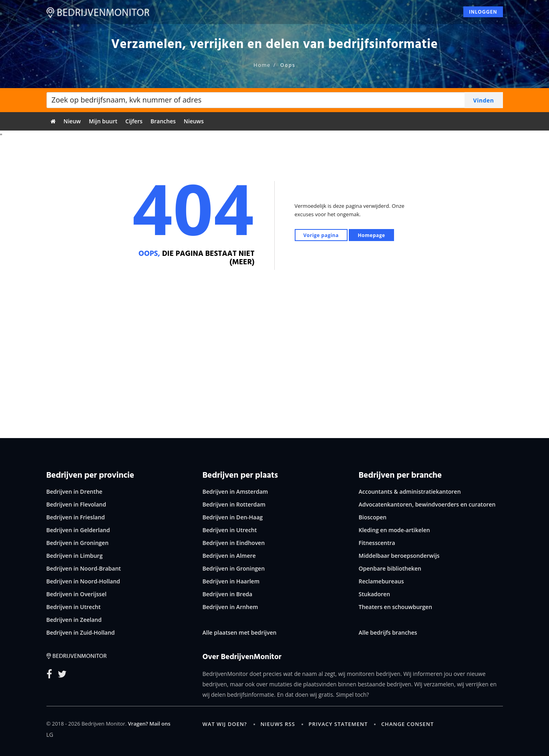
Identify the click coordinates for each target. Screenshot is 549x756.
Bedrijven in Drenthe (74, 492)
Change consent (407, 724)
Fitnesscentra (377, 543)
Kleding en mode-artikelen (394, 530)
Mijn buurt (103, 121)
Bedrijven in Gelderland (78, 530)
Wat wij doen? (225, 724)
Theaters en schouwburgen (396, 607)
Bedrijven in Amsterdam (235, 492)
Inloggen (483, 14)
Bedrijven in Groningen (78, 543)
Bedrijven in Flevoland (76, 504)
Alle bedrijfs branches (388, 632)
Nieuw (72, 121)
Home (262, 65)
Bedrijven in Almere (229, 556)
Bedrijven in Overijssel (76, 594)
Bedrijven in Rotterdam (234, 504)
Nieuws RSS (278, 724)
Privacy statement (338, 724)
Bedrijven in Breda (228, 594)
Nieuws (194, 121)
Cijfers (134, 121)
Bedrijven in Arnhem (230, 607)
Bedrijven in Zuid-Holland (81, 632)
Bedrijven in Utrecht (74, 607)
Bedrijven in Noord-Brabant (84, 568)
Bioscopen (373, 517)
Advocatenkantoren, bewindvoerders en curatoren (427, 504)
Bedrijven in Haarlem (231, 581)
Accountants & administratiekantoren (410, 492)
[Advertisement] (275, 362)
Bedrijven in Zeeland (74, 620)
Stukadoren (375, 594)
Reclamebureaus (381, 581)
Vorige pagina (321, 235)
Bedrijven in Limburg (75, 556)
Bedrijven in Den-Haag (233, 517)
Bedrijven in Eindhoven (234, 543)
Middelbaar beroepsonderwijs (399, 556)
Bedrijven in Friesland (76, 517)
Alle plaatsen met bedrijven (240, 632)
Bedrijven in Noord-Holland (83, 581)
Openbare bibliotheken (390, 568)
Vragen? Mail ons (149, 724)
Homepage (371, 235)
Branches (163, 121)
